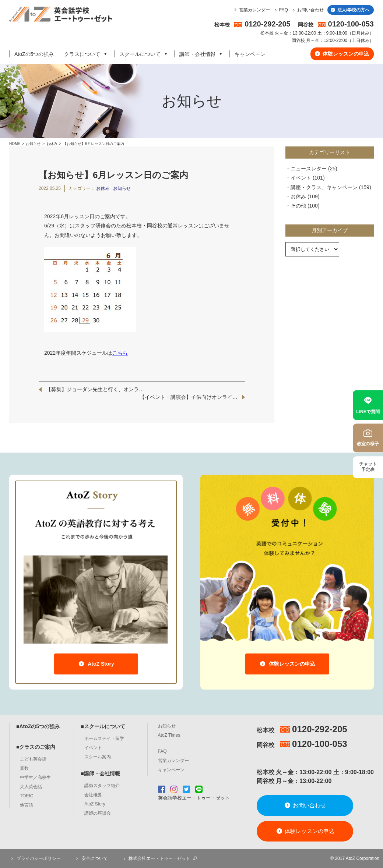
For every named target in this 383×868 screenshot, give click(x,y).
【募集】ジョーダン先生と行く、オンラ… (95, 389)
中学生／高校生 (35, 777)
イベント (301, 178)
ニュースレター (309, 169)
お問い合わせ (307, 10)
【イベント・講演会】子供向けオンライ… (189, 397)
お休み (52, 144)
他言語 (27, 805)
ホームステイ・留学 (104, 738)
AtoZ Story (96, 664)
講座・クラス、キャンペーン (324, 187)
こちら (120, 353)
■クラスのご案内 (36, 747)
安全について (91, 858)
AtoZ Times (169, 735)
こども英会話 (33, 759)
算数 (24, 768)
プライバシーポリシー (35, 858)
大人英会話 (31, 787)
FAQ (280, 10)
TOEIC (27, 796)
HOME (15, 144)
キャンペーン (250, 54)
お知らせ (33, 144)
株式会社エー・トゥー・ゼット (159, 858)
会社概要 (93, 795)
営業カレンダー (254, 10)
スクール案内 (98, 757)
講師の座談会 (98, 813)
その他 (298, 206)
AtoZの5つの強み (34, 54)
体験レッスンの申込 (342, 54)
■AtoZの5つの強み (38, 726)
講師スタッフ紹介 (102, 786)
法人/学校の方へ (350, 10)
